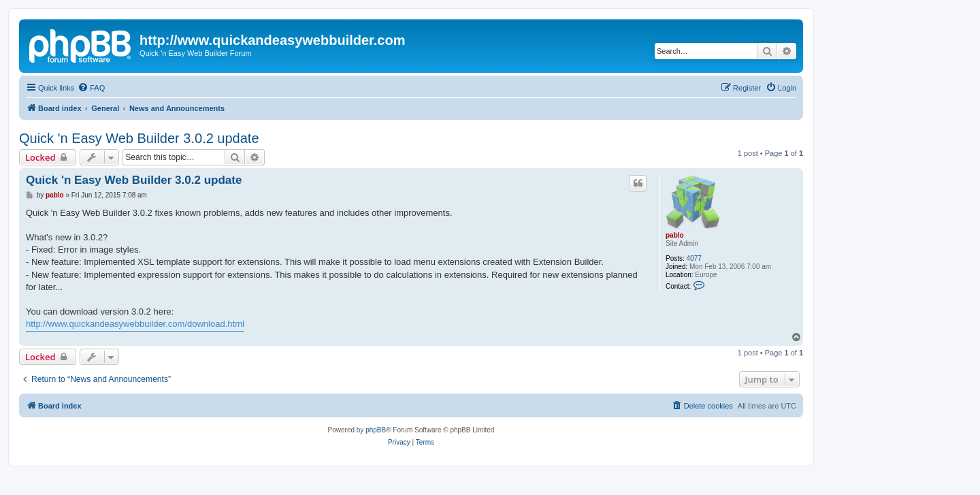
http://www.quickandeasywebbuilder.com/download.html (135, 324)
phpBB (376, 430)
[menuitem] (91, 88)
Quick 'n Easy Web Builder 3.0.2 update (139, 138)
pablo (675, 235)
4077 (694, 258)
